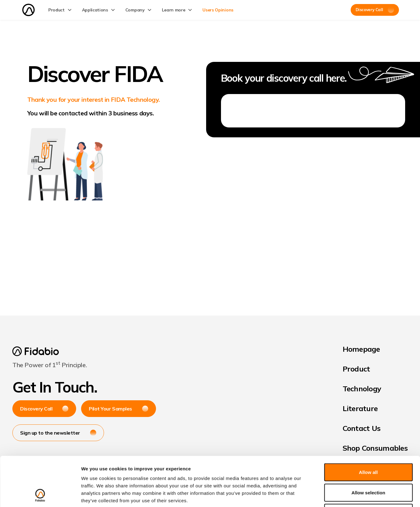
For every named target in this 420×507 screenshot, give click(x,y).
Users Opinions (218, 10)
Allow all (368, 426)
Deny (368, 466)
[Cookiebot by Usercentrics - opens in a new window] (40, 495)
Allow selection (368, 446)
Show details (325, 495)
